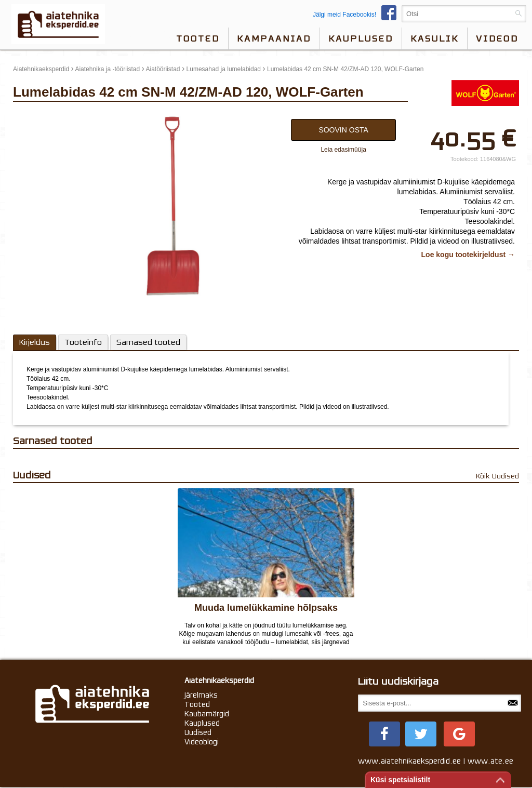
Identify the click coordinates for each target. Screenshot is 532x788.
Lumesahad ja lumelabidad (224, 69)
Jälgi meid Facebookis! (357, 15)
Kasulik (435, 38)
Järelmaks (201, 695)
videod (497, 38)
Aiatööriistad (163, 69)
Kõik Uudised (497, 476)
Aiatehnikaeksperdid (41, 69)
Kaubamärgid (207, 714)
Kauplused (361, 38)
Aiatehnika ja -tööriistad (107, 69)
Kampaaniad (274, 38)
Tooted (198, 38)
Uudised (198, 732)
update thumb (35, 116)
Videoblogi (202, 742)
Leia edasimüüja (343, 150)
